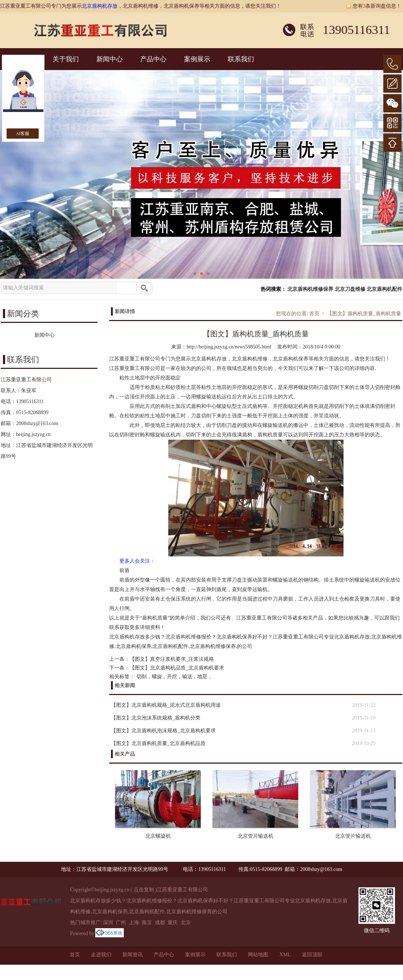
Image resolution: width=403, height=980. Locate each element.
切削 (142, 677)
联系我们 (241, 59)
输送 (187, 677)
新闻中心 (110, 59)
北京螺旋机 (158, 836)
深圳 (108, 923)
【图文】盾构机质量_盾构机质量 (364, 314)
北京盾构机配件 (384, 289)
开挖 (172, 677)
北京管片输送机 (256, 836)
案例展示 (197, 59)
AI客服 (23, 134)
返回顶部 (312, 955)
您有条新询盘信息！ (373, 6)
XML (285, 955)
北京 (186, 923)
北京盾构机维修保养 (310, 289)
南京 (147, 923)
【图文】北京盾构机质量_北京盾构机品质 (158, 743)
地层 (202, 677)
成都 (160, 923)
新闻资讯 (133, 955)
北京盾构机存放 (100, 6)
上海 (134, 923)
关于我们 (66, 59)
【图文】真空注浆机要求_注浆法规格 (172, 659)
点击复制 (144, 890)
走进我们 (101, 955)
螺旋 (157, 677)
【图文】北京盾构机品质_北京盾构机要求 (177, 668)
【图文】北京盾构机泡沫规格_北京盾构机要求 (163, 731)
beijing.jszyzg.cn (33, 434)
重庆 (173, 923)
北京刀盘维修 (350, 289)
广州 (121, 923)
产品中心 (153, 59)
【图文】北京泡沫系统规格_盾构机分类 (156, 718)
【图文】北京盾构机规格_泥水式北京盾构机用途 (166, 705)
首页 (314, 314)
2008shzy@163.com (37, 423)
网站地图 (258, 955)
